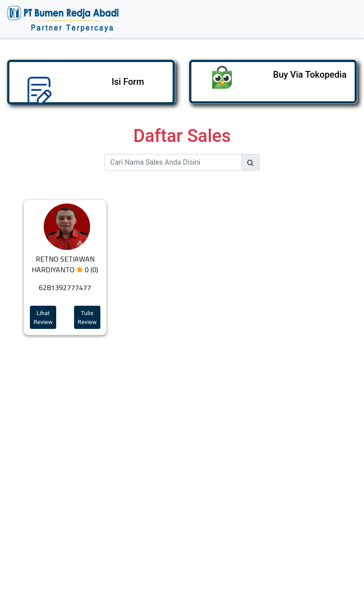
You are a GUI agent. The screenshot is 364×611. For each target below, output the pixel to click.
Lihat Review (43, 317)
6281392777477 (65, 287)
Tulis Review (87, 317)
